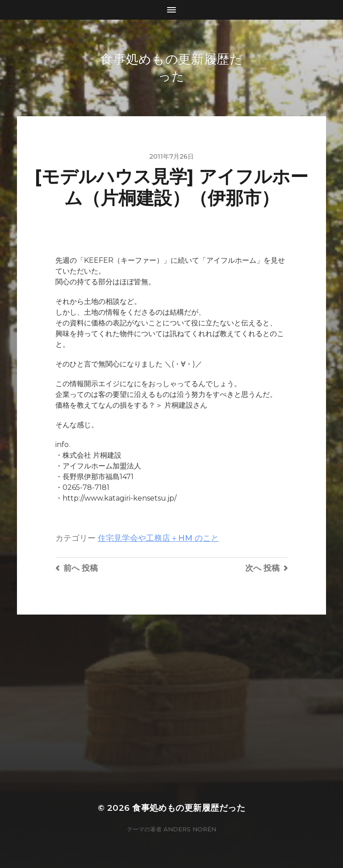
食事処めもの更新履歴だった (189, 808)
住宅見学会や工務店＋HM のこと (158, 538)
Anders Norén (190, 829)
